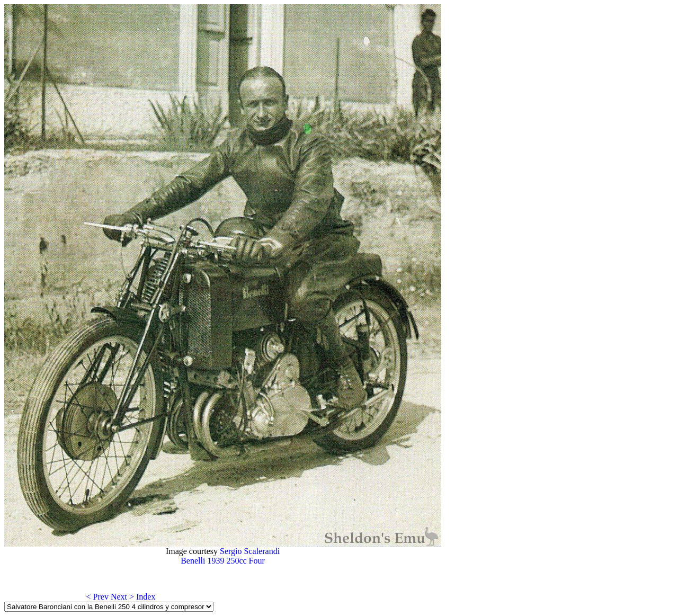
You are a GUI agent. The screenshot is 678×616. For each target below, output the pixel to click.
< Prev (97, 597)
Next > (122, 597)
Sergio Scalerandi (250, 551)
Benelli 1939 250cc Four (223, 561)
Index (146, 597)
